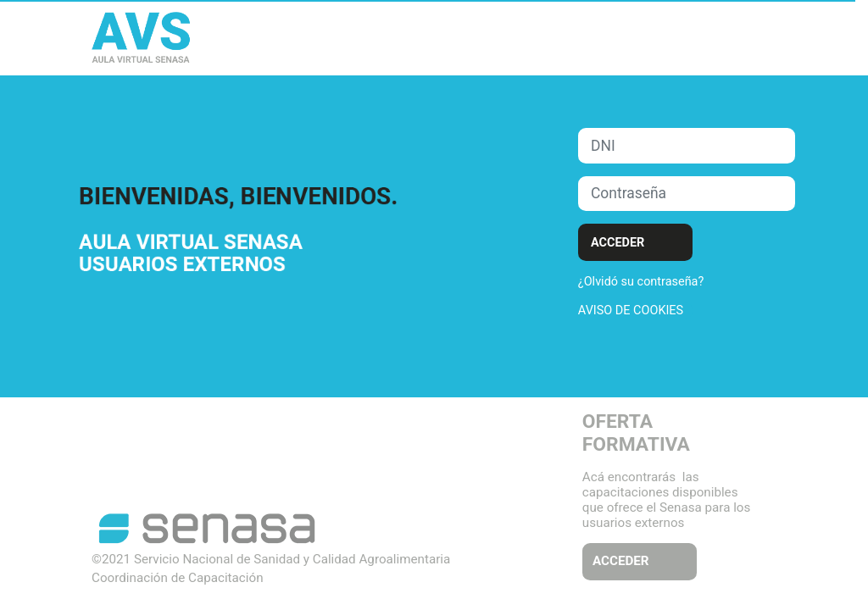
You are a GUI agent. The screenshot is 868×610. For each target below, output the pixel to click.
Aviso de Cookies (631, 311)
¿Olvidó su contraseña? (641, 282)
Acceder (618, 243)
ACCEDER (621, 561)
